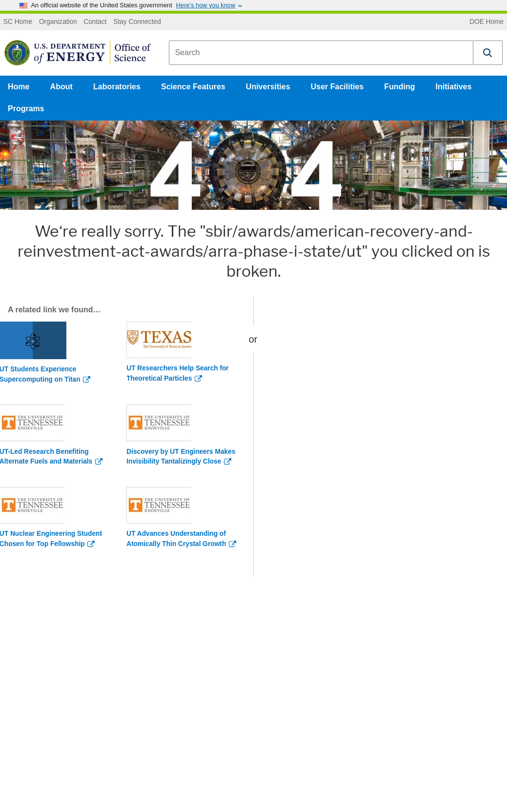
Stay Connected (137, 22)
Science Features (193, 87)
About (61, 87)
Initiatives (454, 87)
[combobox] (321, 53)
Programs (26, 109)
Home (19, 87)
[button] (488, 53)
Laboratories (117, 87)
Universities (268, 87)
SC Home (18, 22)
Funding (399, 87)
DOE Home (487, 22)
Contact (95, 22)
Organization (58, 22)
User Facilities (337, 87)
